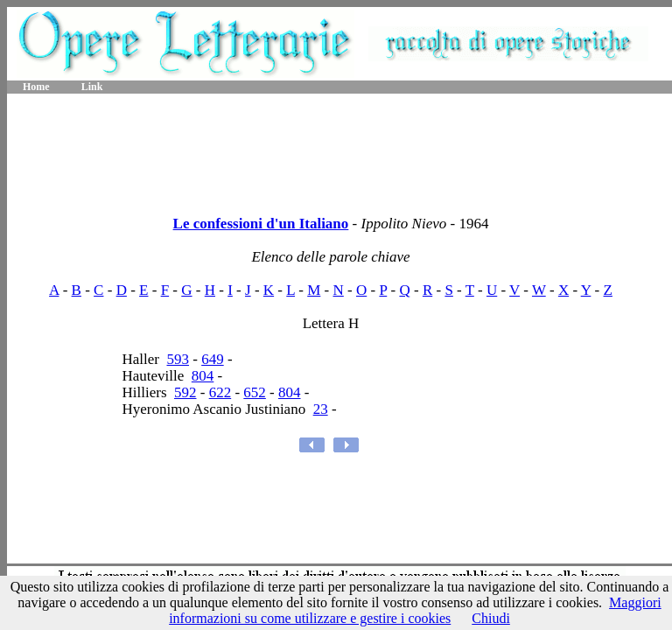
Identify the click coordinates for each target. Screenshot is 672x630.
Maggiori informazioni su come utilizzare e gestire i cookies (415, 610)
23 (321, 409)
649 (213, 359)
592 (185, 392)
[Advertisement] (339, 149)
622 (220, 392)
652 (255, 392)
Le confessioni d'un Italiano (261, 224)
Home (36, 87)
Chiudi (491, 618)
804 (203, 376)
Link (92, 87)
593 (178, 359)
